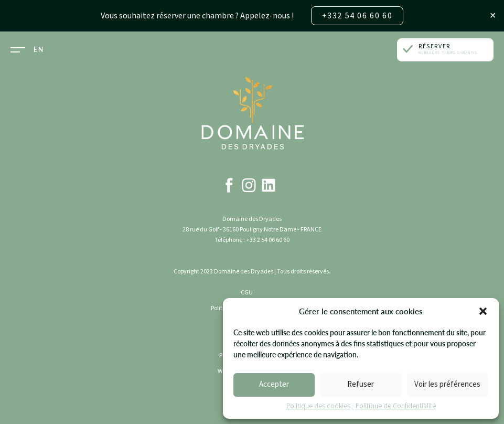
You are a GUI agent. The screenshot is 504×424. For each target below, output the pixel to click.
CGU (247, 293)
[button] (483, 311)
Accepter (274, 385)
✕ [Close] (493, 16)
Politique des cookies (318, 406)
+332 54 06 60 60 (357, 16)
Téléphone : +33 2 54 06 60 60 (252, 240)
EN (39, 50)
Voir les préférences (447, 385)
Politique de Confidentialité (396, 406)
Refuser (361, 385)
